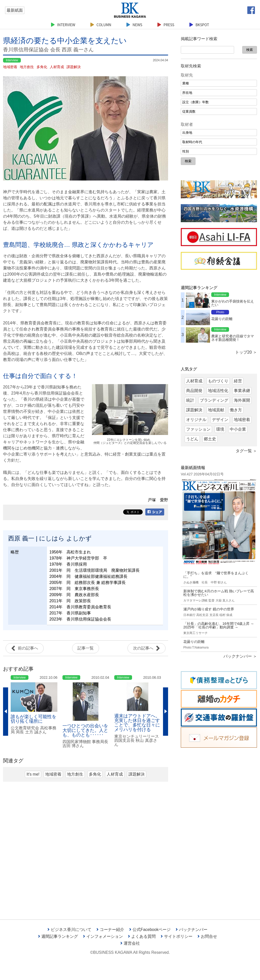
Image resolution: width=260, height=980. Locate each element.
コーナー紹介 (110, 930)
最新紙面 (15, 10)
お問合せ (207, 936)
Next (166, 712)
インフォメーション (103, 936)
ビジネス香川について (69, 930)
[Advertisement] (219, 830)
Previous (6, 712)
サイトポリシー (177, 936)
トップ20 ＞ (246, 352)
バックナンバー (192, 930)
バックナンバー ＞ (240, 656)
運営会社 (130, 943)
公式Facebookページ (150, 930)
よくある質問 (142, 936)
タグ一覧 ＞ (246, 451)
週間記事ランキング (58, 936)
